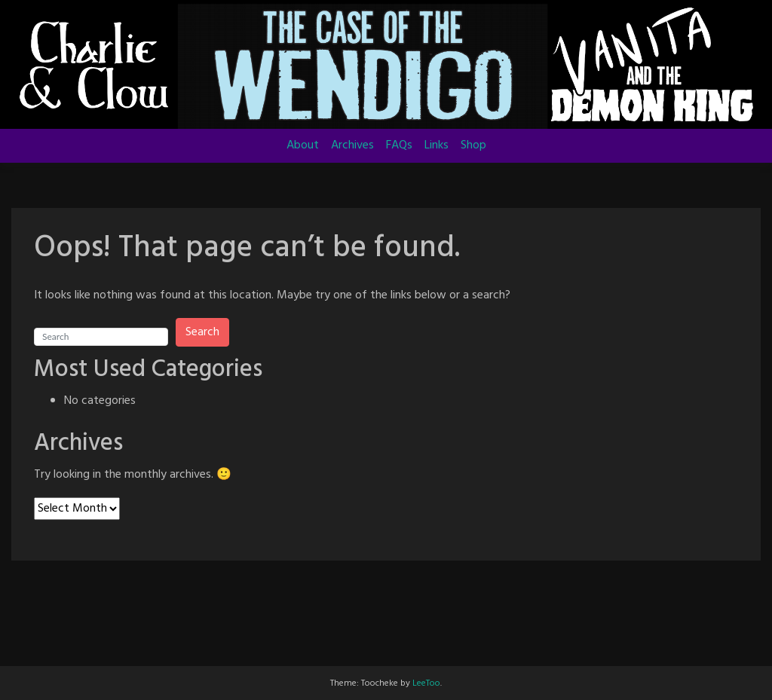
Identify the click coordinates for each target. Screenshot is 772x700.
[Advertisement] (386, 621)
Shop (473, 145)
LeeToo (426, 683)
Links (437, 145)
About (303, 145)
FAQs (399, 145)
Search (202, 332)
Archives (352, 145)
